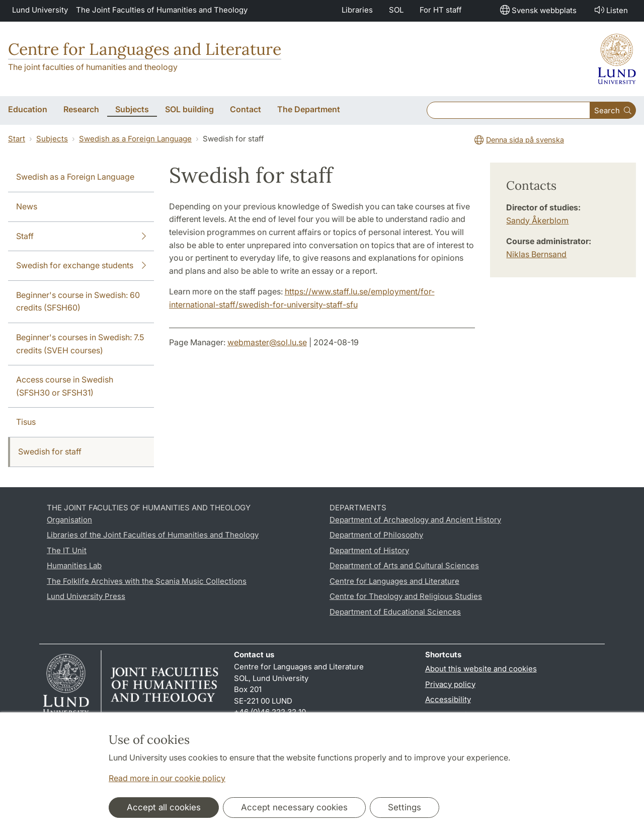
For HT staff (441, 10)
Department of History (369, 550)
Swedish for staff (50, 451)
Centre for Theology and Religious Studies (406, 596)
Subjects (52, 139)
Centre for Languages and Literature (145, 49)
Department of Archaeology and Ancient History (415, 520)
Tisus (26, 422)
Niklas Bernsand (536, 254)
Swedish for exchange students (81, 266)
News (27, 206)
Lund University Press (86, 596)
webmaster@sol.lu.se (267, 342)
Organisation (69, 520)
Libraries (357, 10)
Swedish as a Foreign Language (135, 139)
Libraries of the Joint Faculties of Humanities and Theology (153, 535)
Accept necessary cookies (294, 807)
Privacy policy (450, 684)
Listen (610, 10)
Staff (81, 237)
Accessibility (448, 699)
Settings (405, 807)
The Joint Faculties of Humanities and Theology (162, 10)
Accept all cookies (164, 807)
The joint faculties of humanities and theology (93, 67)
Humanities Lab (74, 565)
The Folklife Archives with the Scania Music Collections (147, 581)
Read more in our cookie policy (167, 778)
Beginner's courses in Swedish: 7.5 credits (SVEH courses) (80, 344)
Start (17, 139)
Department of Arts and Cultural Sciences (404, 565)
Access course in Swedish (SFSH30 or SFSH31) (65, 386)
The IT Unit (67, 550)
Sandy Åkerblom (537, 220)
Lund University (40, 10)
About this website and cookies (481, 669)
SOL (396, 10)
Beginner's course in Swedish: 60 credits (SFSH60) (78, 301)
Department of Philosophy (376, 535)
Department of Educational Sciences (395, 612)
